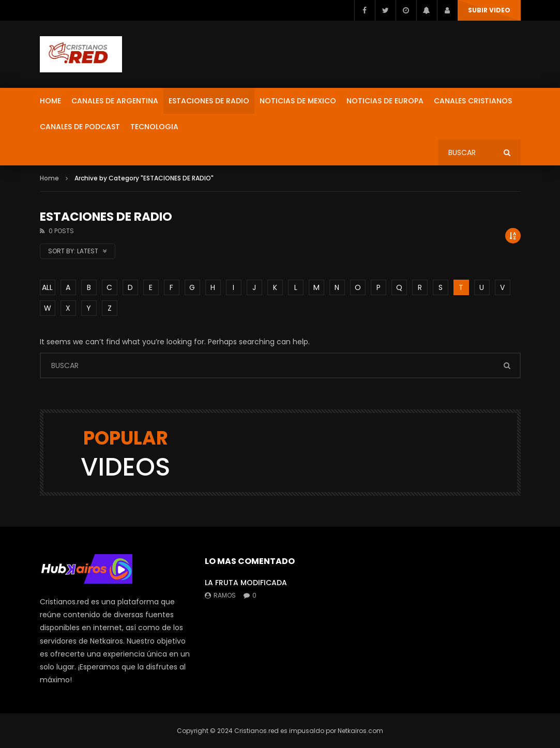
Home (49, 178)
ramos (225, 595)
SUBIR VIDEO (489, 10)
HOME (50, 101)
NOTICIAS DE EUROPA (385, 101)
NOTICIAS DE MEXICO (298, 101)
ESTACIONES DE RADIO (209, 101)
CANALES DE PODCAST (80, 127)
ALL (47, 287)
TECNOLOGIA (154, 127)
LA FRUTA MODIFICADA (246, 583)
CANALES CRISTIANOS (473, 101)
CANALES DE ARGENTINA (115, 101)
